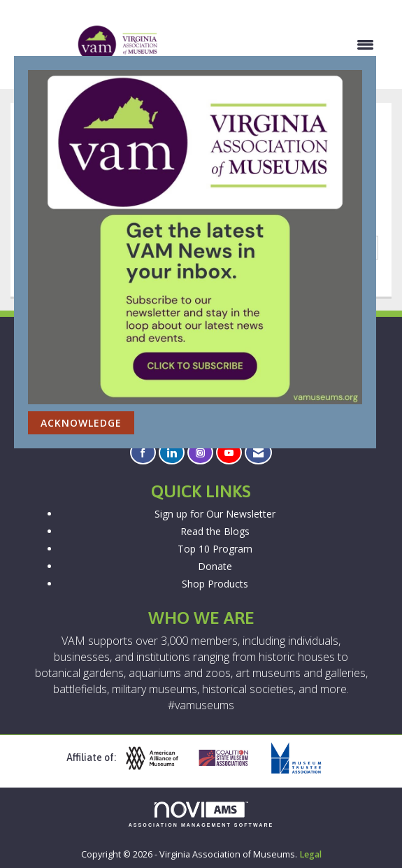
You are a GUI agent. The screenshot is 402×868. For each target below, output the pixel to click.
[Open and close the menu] (274, 45)
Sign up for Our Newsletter (215, 514)
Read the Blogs (215, 531)
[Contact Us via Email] (258, 453)
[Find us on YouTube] (229, 453)
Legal (310, 854)
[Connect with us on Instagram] (200, 453)
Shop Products (215, 584)
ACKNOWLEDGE (81, 423)
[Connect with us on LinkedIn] (172, 453)
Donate (215, 566)
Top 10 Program (215, 549)
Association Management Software (201, 814)
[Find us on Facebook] (143, 453)
